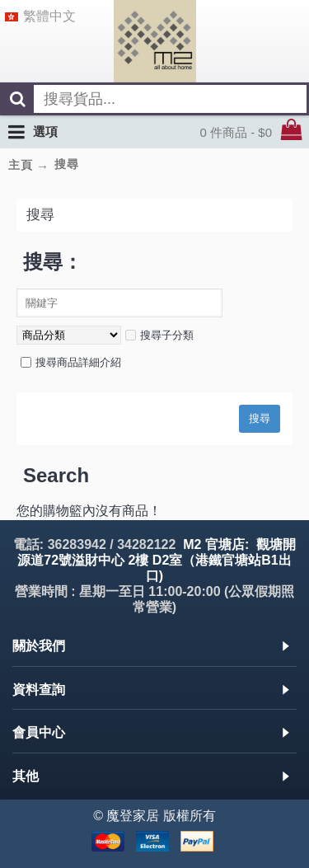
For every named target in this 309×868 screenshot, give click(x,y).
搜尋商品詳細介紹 (71, 362)
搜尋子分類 (159, 335)
